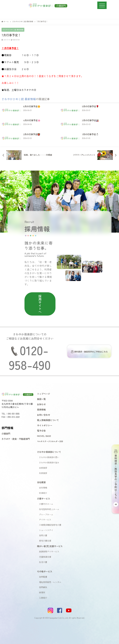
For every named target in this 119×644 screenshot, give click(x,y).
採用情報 (41, 409)
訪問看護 (43, 577)
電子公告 (41, 431)
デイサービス (45, 520)
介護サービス (44, 498)
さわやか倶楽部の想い (49, 457)
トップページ (44, 394)
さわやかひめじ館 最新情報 (13, 30)
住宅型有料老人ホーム (49, 509)
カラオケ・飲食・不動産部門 (16, 439)
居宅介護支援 (45, 541)
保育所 (42, 592)
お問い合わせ (44, 415)
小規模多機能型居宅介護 (50, 525)
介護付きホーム (46, 504)
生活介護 (43, 562)
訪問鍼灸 (43, 587)
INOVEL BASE (44, 436)
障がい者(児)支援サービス (50, 546)
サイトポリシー (45, 425)
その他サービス (45, 571)
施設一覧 (41, 399)
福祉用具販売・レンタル (50, 582)
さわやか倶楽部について (49, 452)
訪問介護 (43, 535)
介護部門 (6, 433)
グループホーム (46, 514)
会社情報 (43, 488)
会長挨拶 (43, 468)
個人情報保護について (48, 420)
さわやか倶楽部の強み (49, 462)
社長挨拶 (43, 473)
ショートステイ (46, 530)
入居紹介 (43, 598)
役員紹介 (43, 493)
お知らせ (41, 404)
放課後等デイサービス (49, 552)
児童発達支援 (45, 557)
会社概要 (41, 482)
